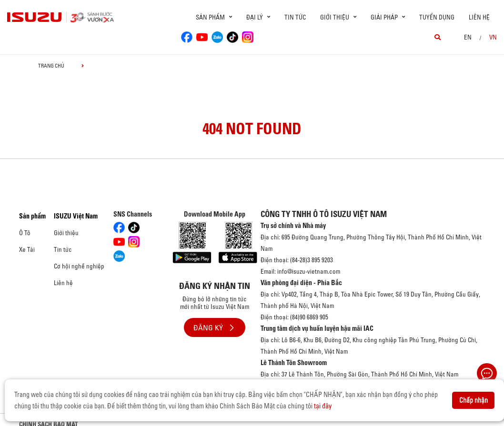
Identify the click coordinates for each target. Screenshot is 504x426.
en (468, 37)
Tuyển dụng (437, 17)
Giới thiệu (66, 233)
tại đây (323, 406)
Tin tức (295, 17)
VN (493, 37)
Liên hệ (479, 17)
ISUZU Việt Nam (76, 216)
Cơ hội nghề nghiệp (79, 266)
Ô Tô (25, 233)
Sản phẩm (32, 216)
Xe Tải (27, 249)
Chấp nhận (474, 400)
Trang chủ (51, 66)
